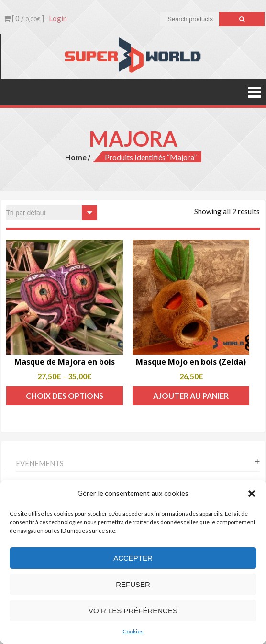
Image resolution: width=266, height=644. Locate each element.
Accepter (133, 558)
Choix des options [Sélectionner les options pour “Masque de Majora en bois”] (65, 396)
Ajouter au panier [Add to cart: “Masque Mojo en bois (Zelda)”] (191, 396)
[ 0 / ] (24, 18)
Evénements (40, 463)
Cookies (133, 631)
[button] (252, 494)
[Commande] (52, 213)
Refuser (133, 584)
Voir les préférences (133, 611)
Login (58, 18)
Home (76, 157)
